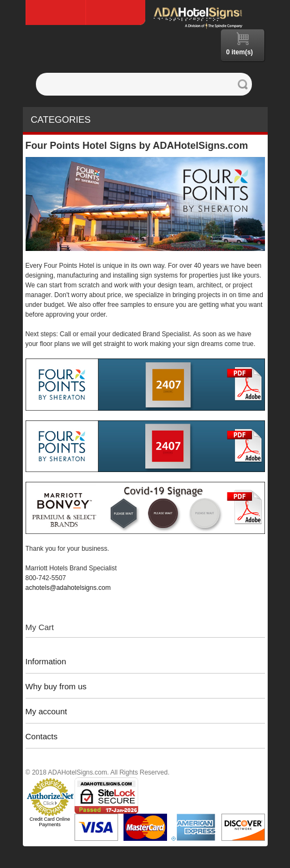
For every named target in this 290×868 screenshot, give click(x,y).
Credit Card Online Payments (50, 822)
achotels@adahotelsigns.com (68, 588)
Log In (115, 12)
